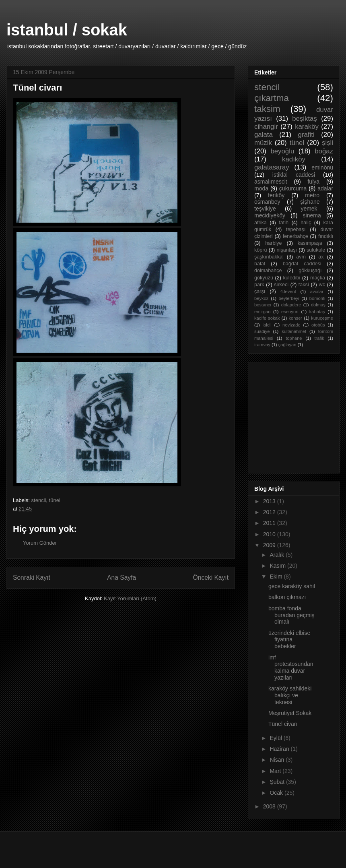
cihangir (266, 127)
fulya (313, 182)
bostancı (263, 305)
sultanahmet (294, 331)
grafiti (306, 135)
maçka (318, 278)
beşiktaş (305, 119)
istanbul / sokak (67, 30)
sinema (312, 215)
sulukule (316, 250)
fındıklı (326, 236)
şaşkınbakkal (269, 257)
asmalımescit (271, 182)
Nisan (278, 760)
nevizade (291, 325)
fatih (284, 223)
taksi (304, 285)
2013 (270, 501)
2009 (270, 545)
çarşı (260, 291)
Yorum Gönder (40, 543)
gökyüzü (264, 278)
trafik (319, 338)
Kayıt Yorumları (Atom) (130, 598)
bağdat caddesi (302, 264)
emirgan (262, 312)
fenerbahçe (296, 236)
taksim (267, 109)
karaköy (307, 127)
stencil (39, 500)
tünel (55, 500)
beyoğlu (282, 151)
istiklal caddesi (294, 175)
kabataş (317, 312)
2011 (270, 523)
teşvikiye (265, 209)
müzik (263, 143)
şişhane (310, 202)
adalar (325, 188)
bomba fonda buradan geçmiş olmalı (291, 615)
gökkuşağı (310, 271)
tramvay (262, 345)
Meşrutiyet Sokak (290, 713)
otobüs (318, 325)
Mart (276, 771)
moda (261, 188)
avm (301, 257)
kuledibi (292, 278)
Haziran (280, 749)
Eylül (276, 738)
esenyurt (290, 312)
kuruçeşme (322, 318)
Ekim (277, 577)
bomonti (317, 298)
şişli (327, 143)
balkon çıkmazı (287, 597)
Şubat (278, 782)
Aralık (278, 555)
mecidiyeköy (270, 215)
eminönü (322, 167)
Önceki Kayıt (211, 578)
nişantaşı (287, 250)
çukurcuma (293, 188)
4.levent (288, 291)
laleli (267, 325)
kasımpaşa (310, 243)
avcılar (317, 291)
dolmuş (318, 305)
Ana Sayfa (122, 578)
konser (296, 318)
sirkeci (281, 285)
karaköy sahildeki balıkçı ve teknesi (290, 695)
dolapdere (291, 305)
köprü (261, 250)
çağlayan (287, 345)
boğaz (324, 151)
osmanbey (267, 202)
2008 (270, 806)
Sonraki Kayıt (32, 578)
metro (312, 195)
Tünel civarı (283, 724)
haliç (306, 223)
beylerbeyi (289, 298)
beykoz (261, 298)
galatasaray (272, 167)
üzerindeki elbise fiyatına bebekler (289, 640)
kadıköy (294, 159)
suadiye (262, 331)
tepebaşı (296, 229)
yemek (309, 209)
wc (322, 285)
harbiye (273, 243)
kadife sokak (267, 318)
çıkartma (272, 98)
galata (264, 135)
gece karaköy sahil (292, 586)
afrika (261, 223)
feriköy (276, 195)
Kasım (278, 566)
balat (260, 264)
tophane (294, 338)
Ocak (277, 793)
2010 (270, 534)
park (259, 285)
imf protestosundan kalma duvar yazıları (291, 668)
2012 (270, 512)
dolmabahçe (268, 271)
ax (321, 257)
